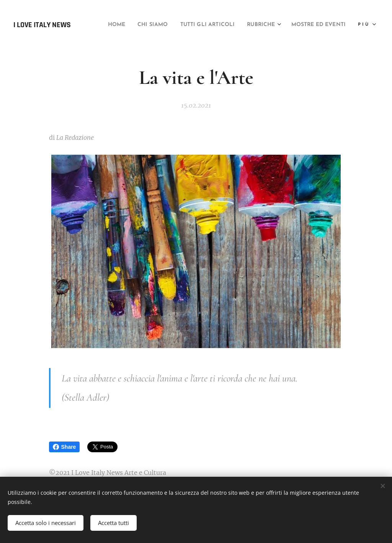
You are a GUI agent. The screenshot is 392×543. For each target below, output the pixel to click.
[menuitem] (156, 25)
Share (65, 447)
